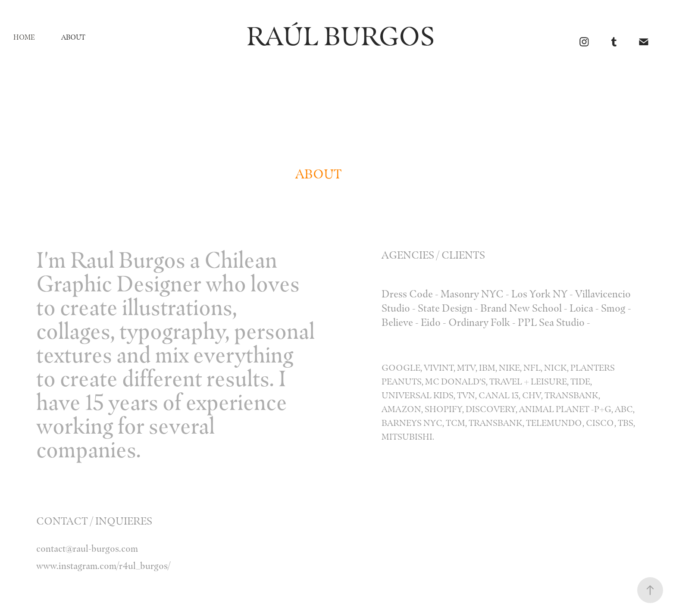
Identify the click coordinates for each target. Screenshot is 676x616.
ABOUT (73, 37)
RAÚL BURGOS (325, 36)
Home (24, 37)
